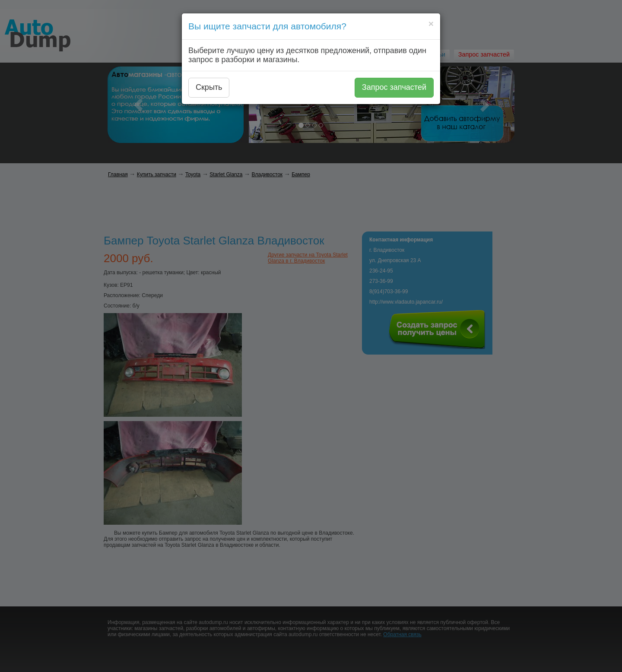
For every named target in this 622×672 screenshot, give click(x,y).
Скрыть (209, 87)
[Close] (431, 24)
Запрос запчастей (394, 87)
